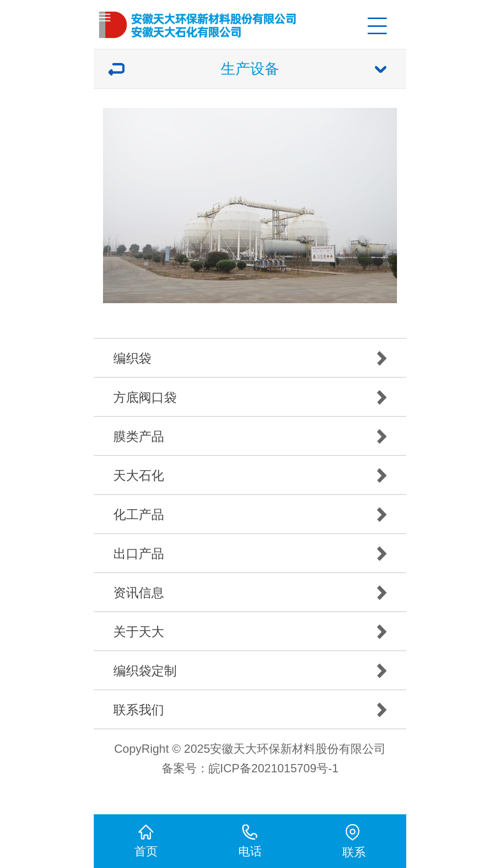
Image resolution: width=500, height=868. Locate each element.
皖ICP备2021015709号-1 (274, 768)
